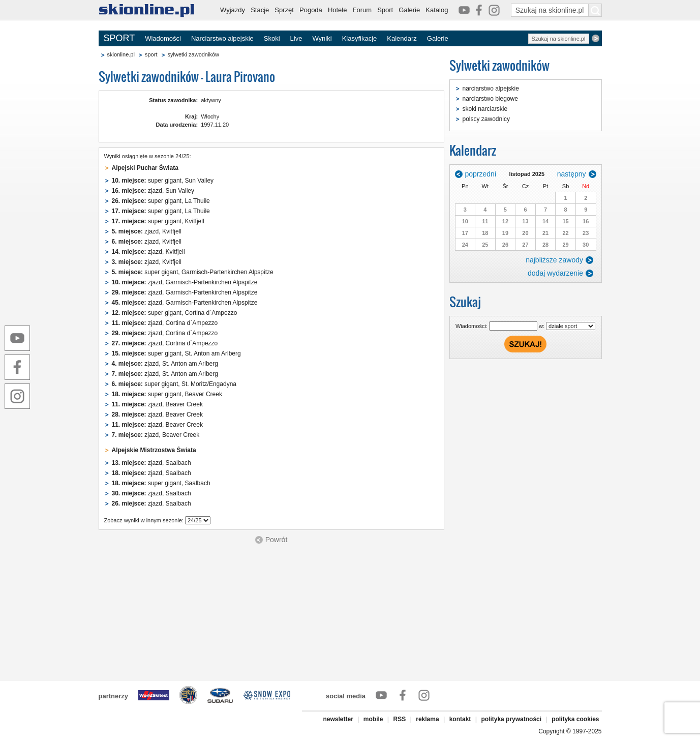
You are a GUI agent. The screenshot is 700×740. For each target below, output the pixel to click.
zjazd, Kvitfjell (147, 231)
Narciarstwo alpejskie (222, 38)
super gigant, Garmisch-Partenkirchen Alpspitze (193, 272)
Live (296, 38)
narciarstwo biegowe (490, 99)
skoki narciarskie (485, 109)
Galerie (409, 10)
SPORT (119, 38)
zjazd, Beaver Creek (157, 404)
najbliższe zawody (554, 260)
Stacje (260, 10)
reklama (427, 719)
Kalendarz (402, 38)
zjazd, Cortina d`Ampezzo (165, 323)
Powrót (277, 540)
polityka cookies (575, 719)
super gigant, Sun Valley (163, 181)
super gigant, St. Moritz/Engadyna (174, 384)
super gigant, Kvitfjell (158, 221)
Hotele (338, 10)
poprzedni (481, 174)
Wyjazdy (233, 10)
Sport (385, 10)
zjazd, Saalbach (151, 463)
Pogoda (311, 10)
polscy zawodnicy (486, 119)
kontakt (460, 719)
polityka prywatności (511, 719)
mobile (373, 719)
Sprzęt (284, 10)
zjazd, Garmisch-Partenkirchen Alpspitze (185, 282)
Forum (362, 10)
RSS (400, 719)
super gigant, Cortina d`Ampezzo (175, 313)
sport (151, 54)
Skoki (272, 38)
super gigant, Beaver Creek (167, 394)
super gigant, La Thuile (161, 201)
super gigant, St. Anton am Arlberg (176, 353)
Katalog (437, 10)
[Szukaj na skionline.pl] (595, 10)
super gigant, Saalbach (161, 483)
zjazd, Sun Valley (153, 191)
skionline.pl (121, 54)
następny (572, 174)
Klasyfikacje (360, 38)
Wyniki (322, 38)
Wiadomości (163, 38)
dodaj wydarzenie (555, 273)
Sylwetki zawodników (499, 65)
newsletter (338, 719)
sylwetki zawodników (193, 54)
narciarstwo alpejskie (491, 88)
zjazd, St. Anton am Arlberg (165, 364)
